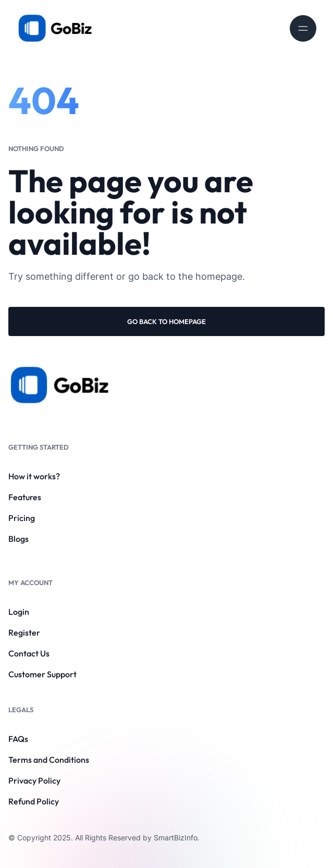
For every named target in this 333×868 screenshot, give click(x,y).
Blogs (18, 539)
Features (25, 497)
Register (24, 633)
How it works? (34, 476)
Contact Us (29, 653)
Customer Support (42, 674)
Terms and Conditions (49, 760)
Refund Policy (34, 801)
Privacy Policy (34, 780)
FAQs (18, 739)
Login (19, 612)
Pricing (22, 518)
